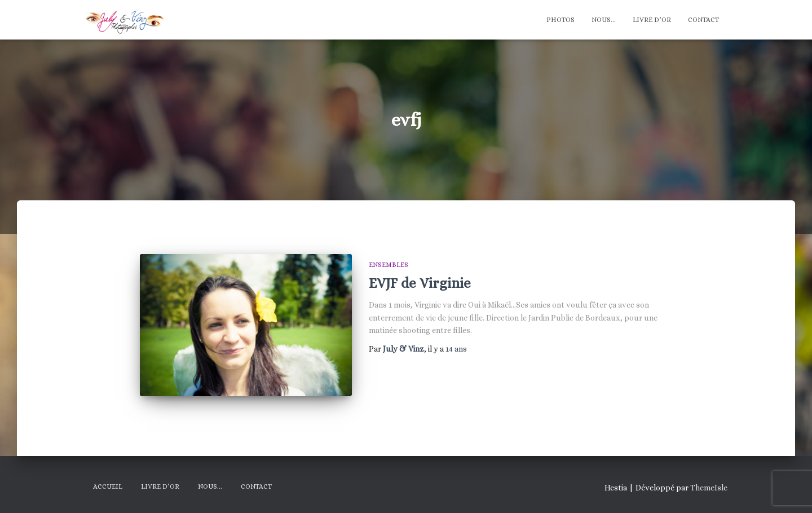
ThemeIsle (709, 488)
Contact (703, 20)
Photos (561, 20)
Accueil (108, 486)
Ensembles (389, 265)
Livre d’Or (652, 20)
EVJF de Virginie (420, 283)
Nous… (604, 20)
